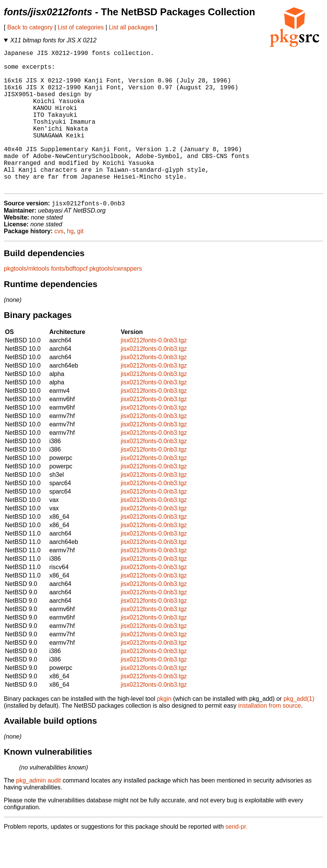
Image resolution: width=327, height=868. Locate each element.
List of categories (81, 27)
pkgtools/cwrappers (116, 300)
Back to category (30, 27)
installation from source (270, 737)
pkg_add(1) (299, 730)
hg (70, 263)
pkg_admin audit (38, 812)
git (80, 263)
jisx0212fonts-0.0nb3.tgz (154, 372)
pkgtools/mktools (27, 300)
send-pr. (237, 858)
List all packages (131, 27)
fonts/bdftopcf (69, 300)
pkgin (164, 730)
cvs (59, 263)
